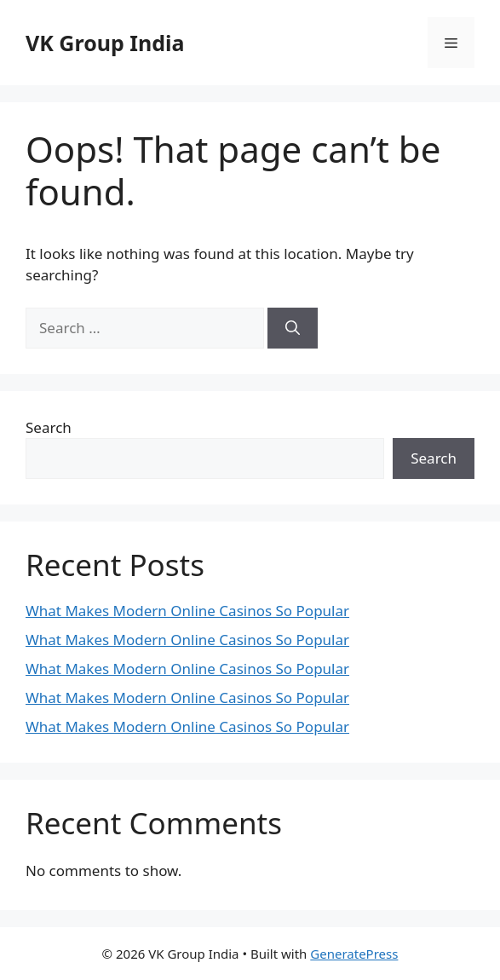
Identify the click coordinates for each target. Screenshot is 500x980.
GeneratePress (354, 954)
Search (49, 427)
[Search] (293, 328)
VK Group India (105, 43)
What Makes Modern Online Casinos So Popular (187, 611)
